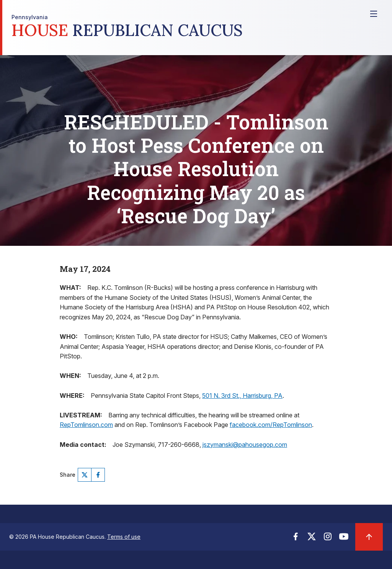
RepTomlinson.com (86, 425)
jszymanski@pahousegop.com (245, 445)
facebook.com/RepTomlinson (271, 425)
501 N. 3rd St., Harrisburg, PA (242, 396)
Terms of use (124, 537)
